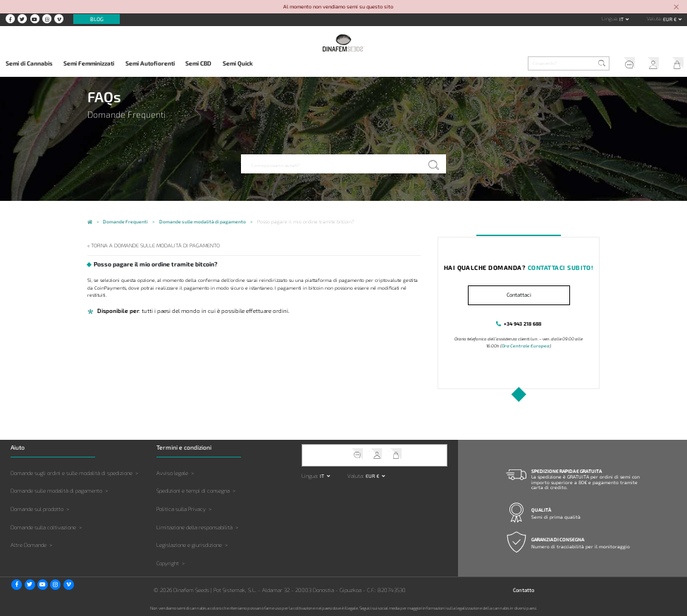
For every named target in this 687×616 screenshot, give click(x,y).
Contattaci (519, 295)
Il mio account (650, 64)
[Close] (676, 7)
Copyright (168, 562)
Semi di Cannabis (29, 63)
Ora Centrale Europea (526, 346)
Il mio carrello (675, 64)
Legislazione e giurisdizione (189, 544)
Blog (97, 19)
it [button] (622, 19)
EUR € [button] (670, 19)
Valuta (654, 18)
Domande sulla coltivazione (43, 526)
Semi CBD (198, 63)
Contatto (524, 589)
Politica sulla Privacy (181, 508)
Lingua (609, 18)
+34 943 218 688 (523, 324)
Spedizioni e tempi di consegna (193, 491)
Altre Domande (29, 544)
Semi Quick (238, 63)
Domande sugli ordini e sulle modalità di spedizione (72, 472)
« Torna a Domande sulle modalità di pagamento (151, 245)
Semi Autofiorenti (150, 63)
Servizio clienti (625, 64)
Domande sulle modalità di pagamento (56, 491)
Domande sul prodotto (37, 508)
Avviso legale (172, 472)
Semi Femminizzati (89, 63)
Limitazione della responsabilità (194, 526)
